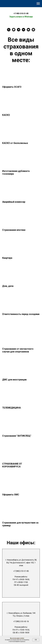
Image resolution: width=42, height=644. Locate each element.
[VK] (24, 30)
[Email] (28, 30)
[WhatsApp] (14, 30)
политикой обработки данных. (17, 641)
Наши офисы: (21, 543)
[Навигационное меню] (38, 4)
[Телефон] (9, 30)
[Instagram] (33, 30)
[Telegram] (19, 30)
